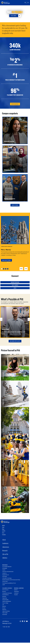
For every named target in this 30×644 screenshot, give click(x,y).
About (4, 540)
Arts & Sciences (5, 590)
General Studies (5, 600)
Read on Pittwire (6, 260)
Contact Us (4, 573)
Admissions (6, 547)
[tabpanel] (15, 239)
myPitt (4, 531)
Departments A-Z (6, 575)
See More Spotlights (15, 341)
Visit (3, 527)
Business (4, 591)
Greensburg (16, 591)
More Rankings (15, 104)
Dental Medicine (5, 595)
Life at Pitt (5, 554)
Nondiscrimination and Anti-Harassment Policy (11, 580)
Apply (15, 288)
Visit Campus (15, 285)
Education (4, 596)
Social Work (5, 614)
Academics (5, 543)
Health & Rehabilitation (7, 601)
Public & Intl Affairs (6, 611)
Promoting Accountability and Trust (9, 583)
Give (3, 533)
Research (5, 551)
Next (26, 269)
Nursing (4, 608)
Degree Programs (15, 282)
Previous (21, 269)
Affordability (5, 568)
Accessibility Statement (7, 567)
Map (3, 529)
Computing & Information (7, 593)
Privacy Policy (5, 581)
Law (3, 605)
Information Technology (7, 578)
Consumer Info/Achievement (8, 572)
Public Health (5, 613)
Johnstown (16, 593)
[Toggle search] (26, 3)
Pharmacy (4, 610)
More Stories (15, 205)
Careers (4, 535)
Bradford (16, 590)
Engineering (5, 598)
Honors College (5, 603)
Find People (5, 577)
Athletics (5, 558)
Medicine (4, 606)
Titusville (16, 595)
